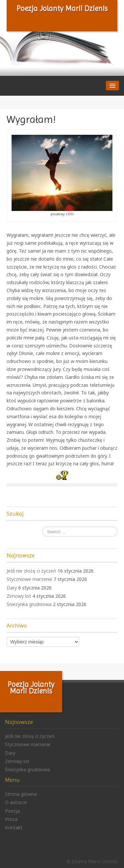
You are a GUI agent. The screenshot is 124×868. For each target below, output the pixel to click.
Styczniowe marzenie (29, 579)
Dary (12, 588)
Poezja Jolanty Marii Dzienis (62, 8)
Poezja (12, 811)
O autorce (16, 802)
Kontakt (14, 827)
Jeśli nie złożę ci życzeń (31, 571)
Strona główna (21, 794)
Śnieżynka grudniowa (29, 604)
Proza (11, 819)
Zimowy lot (19, 596)
